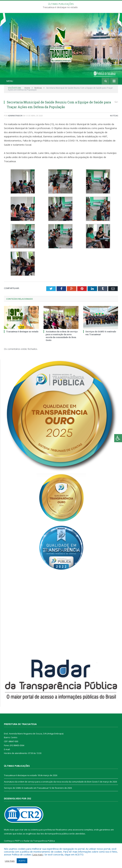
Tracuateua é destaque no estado (60, 7)
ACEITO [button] (22, 861)
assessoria (78, 830)
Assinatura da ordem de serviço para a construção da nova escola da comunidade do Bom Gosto (62, 336)
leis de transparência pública (55, 834)
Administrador (15, 116)
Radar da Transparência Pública (39, 841)
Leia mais (38, 854)
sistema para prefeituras (43, 830)
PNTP (17, 841)
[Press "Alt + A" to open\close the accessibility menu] (118, 438)
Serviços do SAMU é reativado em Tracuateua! (26, 788)
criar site (23, 830)
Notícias (114, 116)
